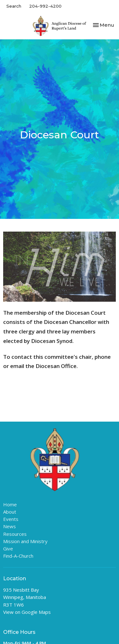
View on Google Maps (27, 612)
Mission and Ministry (25, 541)
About (10, 512)
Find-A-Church (18, 556)
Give (8, 549)
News (10, 526)
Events (11, 519)
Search (14, 6)
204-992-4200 (45, 6)
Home (10, 504)
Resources (15, 534)
